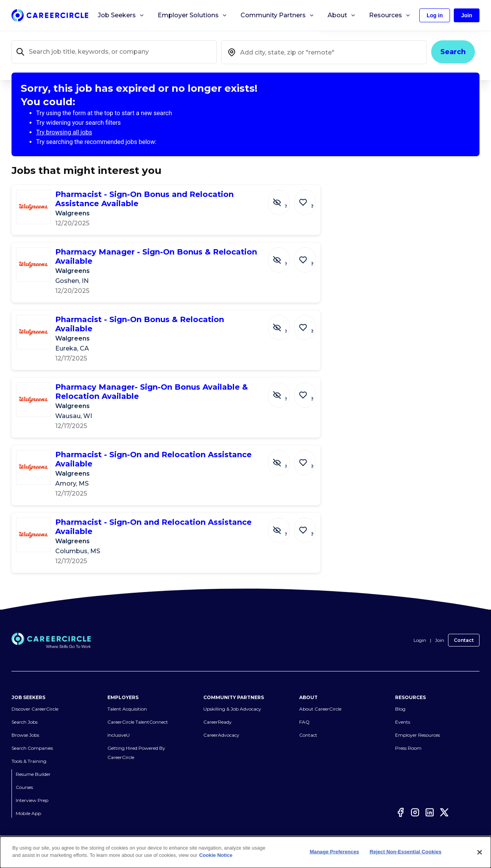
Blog (400, 700)
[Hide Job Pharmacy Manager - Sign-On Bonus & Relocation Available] (285, 256)
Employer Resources (418, 726)
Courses (24, 778)
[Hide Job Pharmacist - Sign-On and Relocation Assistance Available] (285, 450)
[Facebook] (400, 803)
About (342, 15)
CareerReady (217, 713)
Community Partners (278, 15)
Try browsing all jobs (64, 132)
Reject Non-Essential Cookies (406, 852)
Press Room (408, 739)
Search (453, 52)
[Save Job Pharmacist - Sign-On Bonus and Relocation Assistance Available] (307, 198)
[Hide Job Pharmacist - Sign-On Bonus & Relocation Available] (285, 324)
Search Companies (32, 739)
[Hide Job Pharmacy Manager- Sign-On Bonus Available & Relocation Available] (285, 382)
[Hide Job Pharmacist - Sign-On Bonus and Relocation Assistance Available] (285, 198)
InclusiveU (119, 726)
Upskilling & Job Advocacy (232, 700)
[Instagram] (415, 803)
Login (420, 631)
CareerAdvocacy (221, 726)
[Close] (479, 852)
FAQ (304, 713)
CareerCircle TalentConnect (138, 713)
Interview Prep (32, 791)
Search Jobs (25, 713)
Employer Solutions (193, 15)
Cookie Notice (216, 855)
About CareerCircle (320, 700)
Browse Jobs (25, 726)
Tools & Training (29, 752)
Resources (390, 15)
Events (403, 713)
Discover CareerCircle (35, 700)
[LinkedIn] (430, 803)
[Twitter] (444, 803)
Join (440, 631)
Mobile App (28, 804)
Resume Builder (33, 765)
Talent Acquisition (127, 700)
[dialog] (245, 852)
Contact (464, 631)
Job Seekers (121, 15)
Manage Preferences (334, 852)
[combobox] (324, 52)
